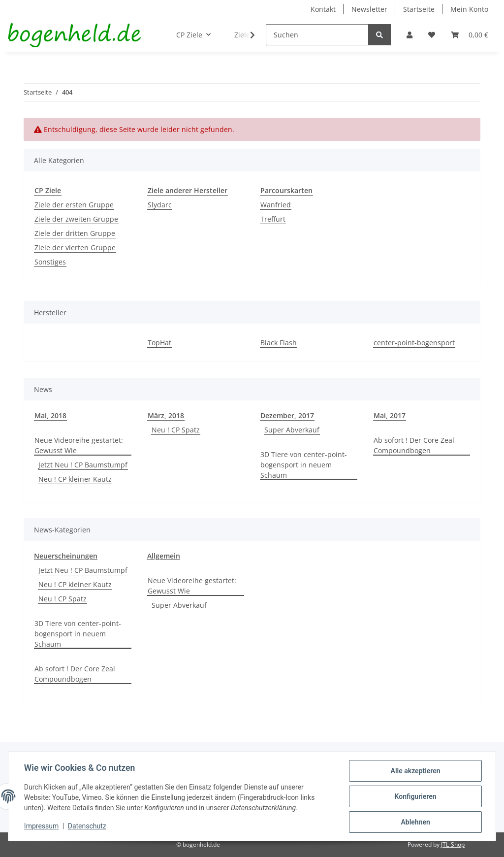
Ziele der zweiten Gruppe (76, 219)
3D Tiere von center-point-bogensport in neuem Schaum (304, 465)
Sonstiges (50, 262)
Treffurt (273, 219)
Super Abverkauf (292, 430)
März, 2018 (166, 415)
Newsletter (369, 9)
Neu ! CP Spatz (176, 430)
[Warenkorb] (470, 35)
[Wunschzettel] (432, 35)
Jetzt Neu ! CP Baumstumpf (83, 465)
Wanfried (276, 205)
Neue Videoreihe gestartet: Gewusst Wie (79, 445)
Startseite (419, 9)
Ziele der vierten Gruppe (75, 247)
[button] (409, 35)
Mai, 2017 (390, 415)
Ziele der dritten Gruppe (75, 233)
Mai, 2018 (50, 415)
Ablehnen (415, 822)
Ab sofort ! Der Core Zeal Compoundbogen (414, 445)
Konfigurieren (415, 796)
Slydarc (160, 205)
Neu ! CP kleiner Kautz (75, 479)
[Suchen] (317, 35)
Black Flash (279, 343)
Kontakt (323, 9)
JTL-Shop (453, 844)
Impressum (41, 826)
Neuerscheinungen (66, 556)
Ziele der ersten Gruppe (74, 205)
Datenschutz (87, 826)
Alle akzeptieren (415, 771)
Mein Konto (469, 9)
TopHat (159, 343)
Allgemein (164, 556)
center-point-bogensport (414, 343)
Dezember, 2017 (287, 415)
